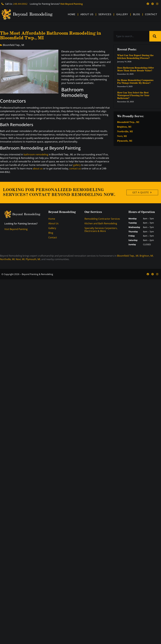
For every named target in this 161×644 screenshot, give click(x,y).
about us (38, 168)
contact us (75, 168)
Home (72, 14)
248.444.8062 (20, 4)
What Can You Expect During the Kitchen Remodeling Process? (135, 57)
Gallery (122, 14)
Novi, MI (122, 136)
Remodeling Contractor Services (102, 219)
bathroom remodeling (36, 154)
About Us (87, 14)
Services (105, 14)
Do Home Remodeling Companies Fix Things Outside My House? (135, 82)
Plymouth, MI (125, 141)
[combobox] (131, 36)
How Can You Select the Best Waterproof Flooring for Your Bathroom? (133, 95)
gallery (77, 165)
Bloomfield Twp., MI (13, 45)
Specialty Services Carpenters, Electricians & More (101, 230)
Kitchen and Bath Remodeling (101, 223)
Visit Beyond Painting (71, 4)
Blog (136, 14)
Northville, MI (125, 132)
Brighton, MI (124, 127)
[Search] (155, 36)
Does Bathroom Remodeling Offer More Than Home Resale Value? (136, 69)
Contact (151, 14)
